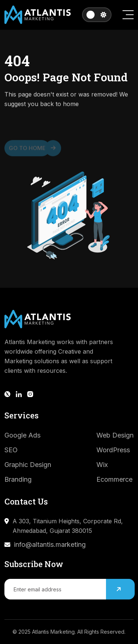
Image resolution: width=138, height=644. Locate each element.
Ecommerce (114, 479)
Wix (102, 465)
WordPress (113, 450)
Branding (18, 479)
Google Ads (22, 435)
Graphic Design (28, 465)
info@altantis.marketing (50, 544)
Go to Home (29, 150)
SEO (11, 450)
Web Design (115, 435)
